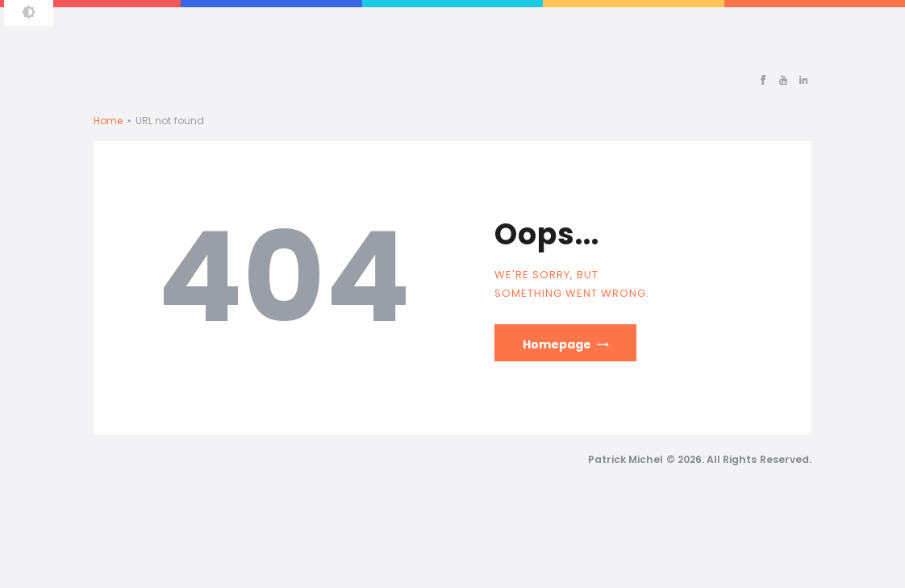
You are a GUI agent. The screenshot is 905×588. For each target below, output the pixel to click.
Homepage (557, 344)
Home (108, 121)
